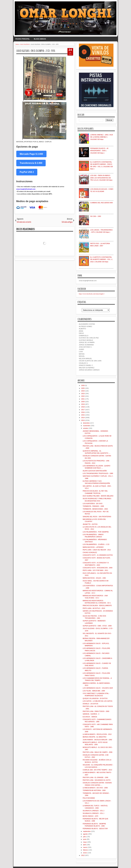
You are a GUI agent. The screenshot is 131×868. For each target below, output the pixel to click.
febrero (86, 850)
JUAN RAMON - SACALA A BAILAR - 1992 (97, 740)
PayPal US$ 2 (27, 172)
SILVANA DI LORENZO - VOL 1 (93, 813)
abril (85, 845)
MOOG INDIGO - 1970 (90, 816)
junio (85, 839)
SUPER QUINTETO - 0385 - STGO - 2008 (97, 626)
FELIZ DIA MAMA (89, 798)
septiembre (87, 831)
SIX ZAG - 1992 (96, 216)
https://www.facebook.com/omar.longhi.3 (92, 294)
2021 (83, 399)
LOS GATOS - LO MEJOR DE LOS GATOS (98, 701)
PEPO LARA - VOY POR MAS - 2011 (95, 570)
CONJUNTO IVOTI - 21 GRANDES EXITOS (98, 555)
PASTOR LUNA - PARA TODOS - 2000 (96, 711)
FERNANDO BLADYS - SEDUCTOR (95, 829)
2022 (83, 396)
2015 (83, 415)
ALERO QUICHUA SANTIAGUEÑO (95, 471)
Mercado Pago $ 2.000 (31, 154)
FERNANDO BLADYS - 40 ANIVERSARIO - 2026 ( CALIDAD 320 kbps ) (99, 151)
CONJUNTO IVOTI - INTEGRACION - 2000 (98, 568)
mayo (85, 842)
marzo (85, 847)
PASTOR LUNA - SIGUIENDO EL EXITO (97, 780)
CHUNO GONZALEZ (90, 552)
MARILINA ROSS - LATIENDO (93, 547)
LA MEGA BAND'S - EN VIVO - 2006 (95, 788)
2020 (83, 402)
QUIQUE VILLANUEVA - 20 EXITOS (95, 698)
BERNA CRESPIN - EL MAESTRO (95, 737)
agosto (85, 834)
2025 (83, 388)
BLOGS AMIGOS (40, 39)
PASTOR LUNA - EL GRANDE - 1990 (95, 777)
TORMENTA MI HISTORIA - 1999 (94, 790)
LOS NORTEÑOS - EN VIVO (93, 504)
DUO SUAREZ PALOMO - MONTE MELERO (98, 496)
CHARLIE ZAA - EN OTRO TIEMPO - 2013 (97, 770)
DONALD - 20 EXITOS (90, 704)
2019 (83, 404)
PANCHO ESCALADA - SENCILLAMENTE (97, 605)
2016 (83, 412)
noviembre (87, 426)
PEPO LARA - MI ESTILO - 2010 (94, 608)
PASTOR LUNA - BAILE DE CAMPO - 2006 (98, 752)
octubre (86, 428)
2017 (83, 410)
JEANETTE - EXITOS (90, 524)
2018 (83, 407)
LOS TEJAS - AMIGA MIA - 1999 (94, 691)
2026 (83, 385)
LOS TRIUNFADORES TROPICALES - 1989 (98, 473)
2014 (83, 418)
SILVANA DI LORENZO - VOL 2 (93, 811)
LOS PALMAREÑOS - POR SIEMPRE (96, 532)
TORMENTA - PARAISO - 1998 (93, 506)
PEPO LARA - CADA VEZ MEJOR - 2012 (97, 550)
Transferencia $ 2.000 (31, 163)
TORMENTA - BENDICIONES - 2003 (95, 509)
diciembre (86, 423)
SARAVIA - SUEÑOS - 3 (91, 714)
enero (85, 853)
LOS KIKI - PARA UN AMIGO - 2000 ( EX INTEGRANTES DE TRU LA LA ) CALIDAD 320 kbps (101, 178)
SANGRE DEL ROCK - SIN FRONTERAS (97, 517)
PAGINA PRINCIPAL (23, 39)
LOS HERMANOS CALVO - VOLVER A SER (98, 688)
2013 (83, 420)
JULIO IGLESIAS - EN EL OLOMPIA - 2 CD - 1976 (36, 51)
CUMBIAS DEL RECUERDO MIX (102, 203)
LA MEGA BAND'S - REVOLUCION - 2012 (97, 734)
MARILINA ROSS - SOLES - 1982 (94, 578)
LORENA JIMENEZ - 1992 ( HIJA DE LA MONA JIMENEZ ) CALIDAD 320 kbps (101, 137)
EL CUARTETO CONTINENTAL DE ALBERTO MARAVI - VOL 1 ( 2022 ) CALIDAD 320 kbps (101, 259)
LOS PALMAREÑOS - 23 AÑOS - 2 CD (96, 544)
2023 (83, 394)
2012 (83, 855)
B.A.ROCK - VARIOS (90, 717)
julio (85, 837)
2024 (83, 391)
